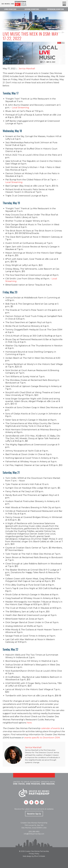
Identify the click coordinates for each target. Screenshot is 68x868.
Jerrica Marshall (27, 68)
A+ (63, 32)
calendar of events (50, 728)
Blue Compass (40, 856)
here (29, 723)
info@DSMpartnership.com (34, 834)
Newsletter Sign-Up (34, 814)
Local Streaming (20, 107)
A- (60, 33)
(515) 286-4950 (34, 832)
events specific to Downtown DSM (42, 738)
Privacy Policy (34, 854)
